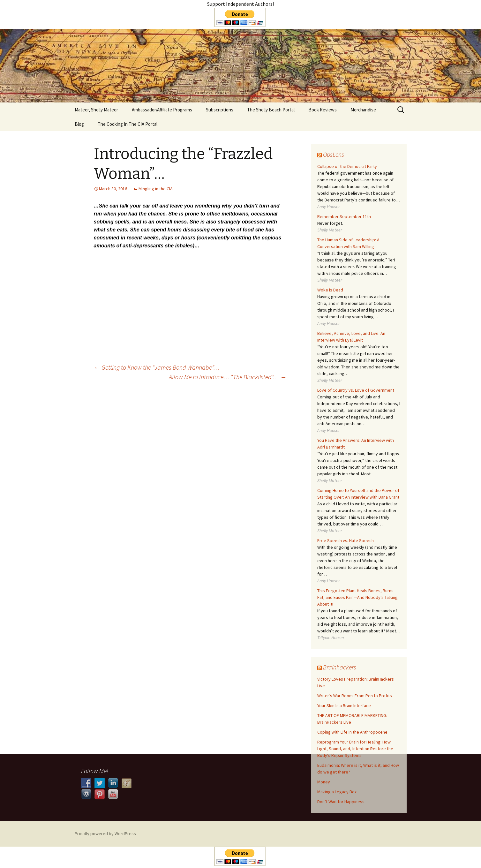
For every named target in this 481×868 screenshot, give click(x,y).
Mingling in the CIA (156, 189)
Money (324, 782)
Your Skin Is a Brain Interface (344, 706)
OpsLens (334, 154)
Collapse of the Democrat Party (347, 166)
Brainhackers (340, 667)
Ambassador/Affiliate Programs (162, 110)
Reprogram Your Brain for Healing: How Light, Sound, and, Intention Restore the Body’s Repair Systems (355, 749)
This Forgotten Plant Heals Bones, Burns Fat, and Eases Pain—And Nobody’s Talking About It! (357, 597)
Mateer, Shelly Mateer (96, 110)
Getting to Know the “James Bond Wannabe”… (157, 367)
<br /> (190, 296)
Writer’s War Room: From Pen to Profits (355, 696)
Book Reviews (323, 110)
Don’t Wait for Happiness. (341, 802)
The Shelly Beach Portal (271, 110)
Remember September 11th (344, 216)
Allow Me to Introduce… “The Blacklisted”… (228, 377)
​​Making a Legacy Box (337, 792)
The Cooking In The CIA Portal (128, 124)
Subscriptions (220, 110)
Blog (79, 124)
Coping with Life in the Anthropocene (352, 732)
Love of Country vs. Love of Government (356, 390)
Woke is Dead (330, 290)
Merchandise (363, 110)
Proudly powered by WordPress (105, 834)
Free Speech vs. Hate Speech (346, 540)
